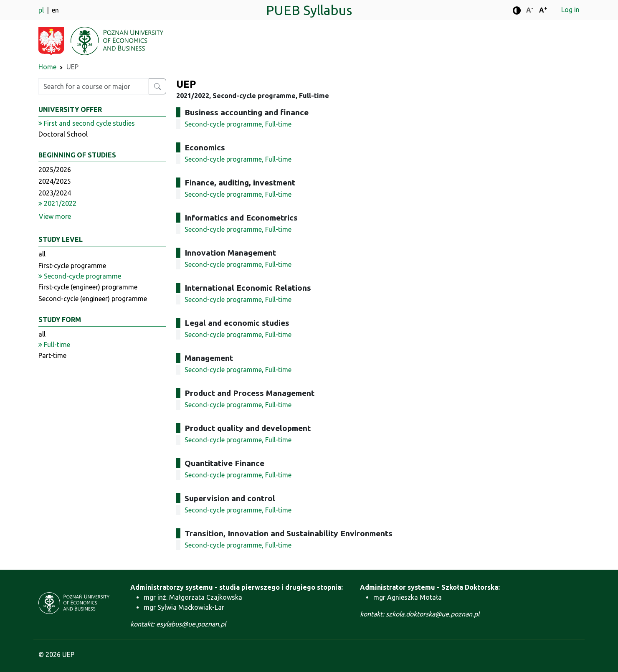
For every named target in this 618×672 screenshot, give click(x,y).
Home (47, 67)
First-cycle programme (72, 266)
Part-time (52, 355)
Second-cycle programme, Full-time (238, 124)
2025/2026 (55, 170)
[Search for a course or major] (157, 86)
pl (42, 10)
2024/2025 (55, 181)
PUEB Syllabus (309, 10)
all (42, 254)
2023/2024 (55, 193)
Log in (570, 10)
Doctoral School (63, 134)
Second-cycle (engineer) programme (93, 299)
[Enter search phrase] (94, 86)
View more (55, 216)
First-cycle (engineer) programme (88, 287)
